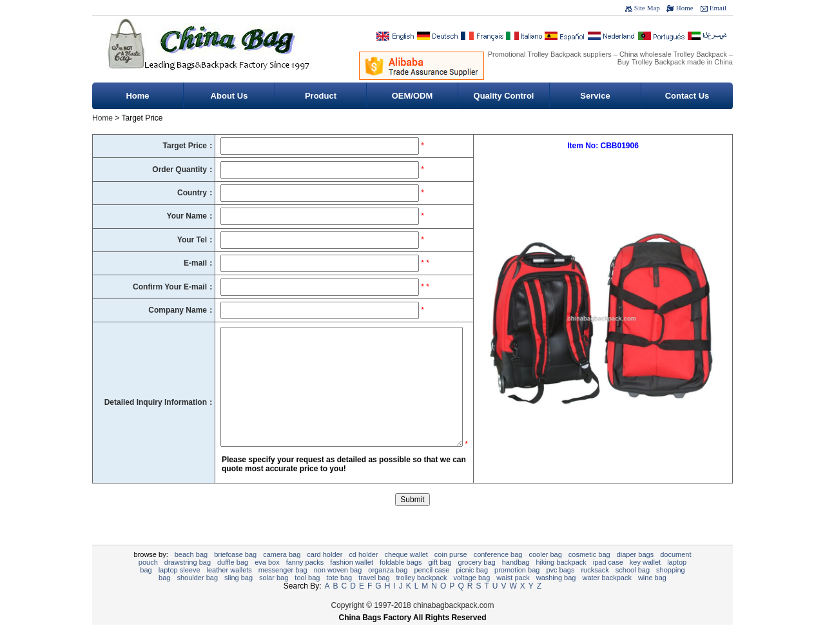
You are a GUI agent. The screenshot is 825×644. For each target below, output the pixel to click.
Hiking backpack (561, 581)
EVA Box (267, 581)
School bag (633, 589)
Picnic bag (472, 589)
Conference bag (498, 574)
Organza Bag (388, 589)
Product (321, 96)
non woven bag (338, 589)
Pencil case (432, 589)
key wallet (645, 581)
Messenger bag (283, 589)
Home (685, 8)
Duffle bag (233, 581)
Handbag (516, 581)
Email (718, 8)
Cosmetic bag (589, 574)
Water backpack (607, 597)
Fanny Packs (305, 581)
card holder (325, 574)
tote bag (339, 597)
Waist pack (513, 597)
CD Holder (363, 574)
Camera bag (282, 574)
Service (595, 96)
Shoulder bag (197, 597)
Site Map (647, 8)
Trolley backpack (422, 597)
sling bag (238, 597)
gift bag (440, 581)
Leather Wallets (229, 589)
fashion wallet (352, 581)
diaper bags (636, 574)
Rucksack (595, 589)
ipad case (608, 581)
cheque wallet (406, 574)
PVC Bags (560, 589)
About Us (229, 96)
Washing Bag (556, 597)
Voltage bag (471, 597)
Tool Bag (307, 597)
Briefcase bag (235, 574)
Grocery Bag (477, 581)
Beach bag (191, 574)
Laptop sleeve (180, 589)
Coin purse (451, 574)
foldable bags (401, 581)
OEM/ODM (412, 96)
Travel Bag (374, 597)
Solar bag (274, 597)
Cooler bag (545, 574)
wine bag (652, 597)
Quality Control (504, 96)
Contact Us (687, 96)
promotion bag (517, 589)
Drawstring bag (188, 581)
